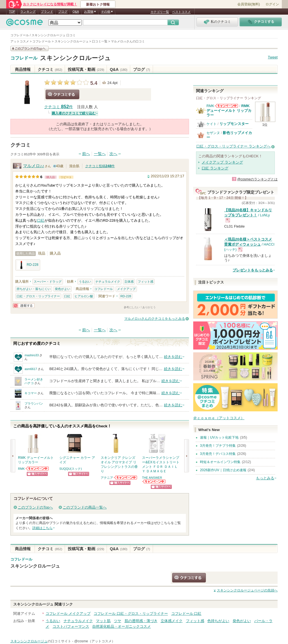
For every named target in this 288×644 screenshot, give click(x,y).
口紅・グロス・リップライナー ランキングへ (233, 146)
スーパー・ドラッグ (48, 282)
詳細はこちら (42, 528)
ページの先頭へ (247, 590)
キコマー (31, 393)
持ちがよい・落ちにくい (34, 289)
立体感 (129, 282)
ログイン (272, 4)
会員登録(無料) (249, 4)
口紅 (41, 220)
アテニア (107, 478)
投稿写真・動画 (86, 69)
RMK (21, 469)
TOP (12, 12)
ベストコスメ (181, 12)
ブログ (63, 12)
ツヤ (118, 621)
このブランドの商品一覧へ (85, 507)
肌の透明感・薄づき (141, 621)
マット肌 (103, 621)
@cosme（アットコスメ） (95, 641)
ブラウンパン (34, 403)
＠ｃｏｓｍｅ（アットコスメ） (219, 418)
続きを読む (173, 357)
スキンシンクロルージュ (75, 58)
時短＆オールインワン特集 (220, 462)
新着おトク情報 (98, 4)
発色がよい (63, 289)
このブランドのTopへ (35, 507)
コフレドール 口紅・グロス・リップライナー (131, 614)
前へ (86, 154)
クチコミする (62, 94)
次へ (113, 154)
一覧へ (100, 154)
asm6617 (31, 369)
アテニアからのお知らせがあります (126, 478)
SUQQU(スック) (71, 469)
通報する (24, 306)
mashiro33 (31, 355)
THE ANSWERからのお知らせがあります (154, 481)
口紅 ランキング (215, 168)
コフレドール (24, 58)
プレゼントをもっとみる (253, 270)
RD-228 (28, 265)
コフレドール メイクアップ (68, 614)
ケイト (211, 124)
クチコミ (50, 69)
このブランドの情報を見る (30, 48)
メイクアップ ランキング (222, 162)
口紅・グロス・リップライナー (38, 296)
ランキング (28, 12)
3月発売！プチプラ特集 (218, 446)
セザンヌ (213, 133)
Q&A (76, 12)
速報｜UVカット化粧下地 (219, 437)
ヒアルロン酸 (84, 296)
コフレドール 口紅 (186, 614)
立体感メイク (172, 621)
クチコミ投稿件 (100, 166)
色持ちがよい (218, 621)
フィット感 (146, 282)
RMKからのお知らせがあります (37, 469)
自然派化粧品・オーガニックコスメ (121, 626)
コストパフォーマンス (71, 626)
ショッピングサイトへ (37, 474)
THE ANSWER (152, 478)
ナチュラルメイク (108, 282)
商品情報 (23, 69)
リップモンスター (234, 124)
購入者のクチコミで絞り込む (74, 113)
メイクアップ (126, 289)
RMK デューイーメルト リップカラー (229, 110)
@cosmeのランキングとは (257, 179)
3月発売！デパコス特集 (218, 454)
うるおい (85, 282)
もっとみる (265, 478)
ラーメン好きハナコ (34, 381)
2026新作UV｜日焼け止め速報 (223, 470)
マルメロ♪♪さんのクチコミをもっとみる (155, 319)
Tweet (273, 57)
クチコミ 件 (58, 107)
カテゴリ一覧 (160, 12)
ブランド (47, 12)
